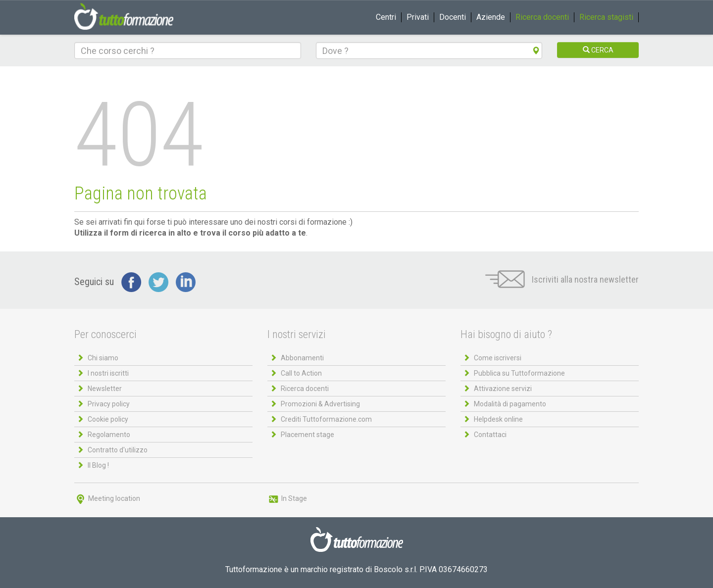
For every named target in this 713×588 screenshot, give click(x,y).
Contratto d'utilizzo (118, 450)
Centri (386, 17)
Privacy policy (109, 404)
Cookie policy (108, 419)
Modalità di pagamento (510, 404)
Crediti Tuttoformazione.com (326, 419)
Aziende (491, 17)
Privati (418, 17)
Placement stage (307, 435)
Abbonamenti (302, 358)
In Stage (287, 498)
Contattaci (490, 435)
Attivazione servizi (503, 389)
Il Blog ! (98, 465)
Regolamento (109, 435)
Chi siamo (103, 358)
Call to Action (301, 373)
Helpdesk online (498, 419)
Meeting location (107, 498)
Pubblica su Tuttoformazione (519, 373)
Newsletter (105, 389)
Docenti (453, 17)
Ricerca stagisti (606, 17)
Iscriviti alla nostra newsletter (562, 279)
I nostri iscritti (108, 373)
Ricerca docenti (542, 17)
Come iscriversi (498, 358)
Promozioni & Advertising (320, 404)
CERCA (598, 50)
